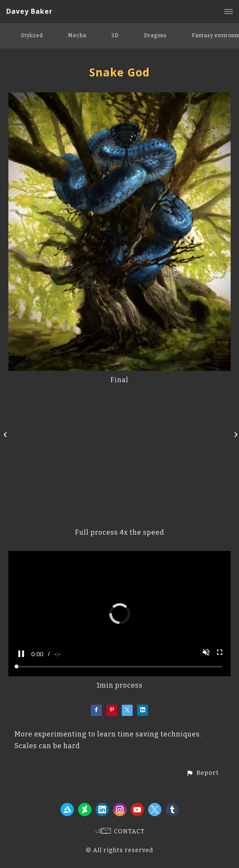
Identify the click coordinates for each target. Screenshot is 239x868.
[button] (203, 773)
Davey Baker (29, 11)
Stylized (32, 36)
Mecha (77, 36)
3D (115, 36)
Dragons (155, 36)
